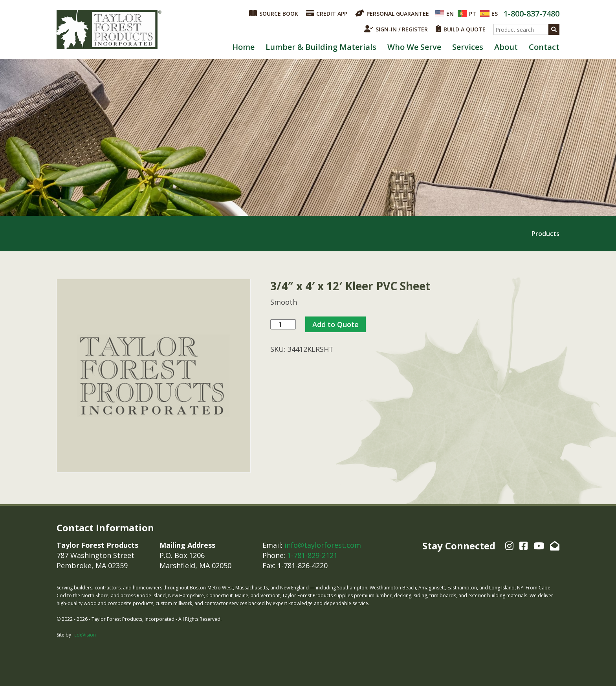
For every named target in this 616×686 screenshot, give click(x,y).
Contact (544, 47)
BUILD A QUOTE (461, 29)
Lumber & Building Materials (321, 47)
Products (545, 234)
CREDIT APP (327, 13)
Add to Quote (335, 324)
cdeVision (85, 635)
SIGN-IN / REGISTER (396, 29)
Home (243, 47)
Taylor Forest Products (109, 29)
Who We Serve (414, 47)
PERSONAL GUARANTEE (392, 13)
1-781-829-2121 (312, 555)
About (506, 47)
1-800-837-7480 (532, 14)
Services (468, 47)
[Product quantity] (283, 325)
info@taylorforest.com (323, 545)
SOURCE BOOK (274, 13)
